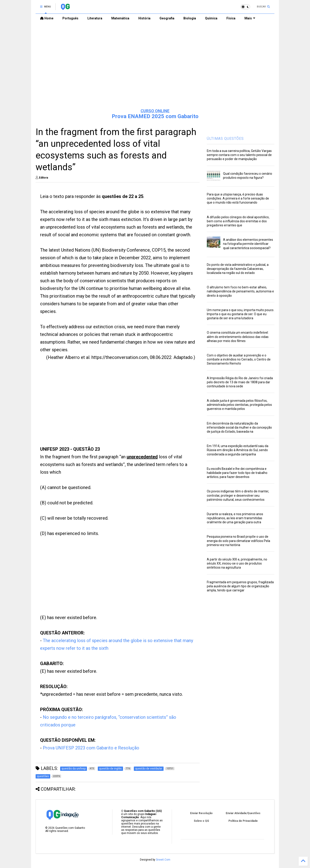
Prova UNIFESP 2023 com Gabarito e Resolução (91, 748)
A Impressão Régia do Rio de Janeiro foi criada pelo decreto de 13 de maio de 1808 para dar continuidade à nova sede (240, 382)
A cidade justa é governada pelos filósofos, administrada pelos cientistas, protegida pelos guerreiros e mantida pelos (239, 405)
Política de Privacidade (243, 821)
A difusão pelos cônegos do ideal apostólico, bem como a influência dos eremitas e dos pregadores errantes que (238, 221)
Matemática (120, 18)
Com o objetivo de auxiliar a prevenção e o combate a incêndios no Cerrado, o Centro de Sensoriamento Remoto (239, 359)
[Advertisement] (155, 70)
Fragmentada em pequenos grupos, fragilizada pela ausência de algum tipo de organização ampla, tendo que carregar (240, 586)
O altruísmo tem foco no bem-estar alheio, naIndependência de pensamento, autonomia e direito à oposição (240, 291)
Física (231, 18)
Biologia (190, 18)
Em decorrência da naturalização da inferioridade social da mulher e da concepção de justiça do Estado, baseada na (239, 427)
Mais (250, 18)
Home (47, 18)
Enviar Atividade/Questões (243, 813)
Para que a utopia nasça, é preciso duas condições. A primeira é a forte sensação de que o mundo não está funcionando (238, 198)
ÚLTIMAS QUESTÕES (225, 139)
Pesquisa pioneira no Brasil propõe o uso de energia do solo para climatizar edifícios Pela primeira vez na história (238, 541)
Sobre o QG (201, 821)
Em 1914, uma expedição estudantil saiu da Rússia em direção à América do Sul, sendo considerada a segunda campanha (238, 450)
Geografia (167, 18)
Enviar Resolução (201, 813)
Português (70, 18)
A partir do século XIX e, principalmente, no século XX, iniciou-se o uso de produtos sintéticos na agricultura (237, 563)
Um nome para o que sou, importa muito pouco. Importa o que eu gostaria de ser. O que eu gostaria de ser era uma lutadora (240, 314)
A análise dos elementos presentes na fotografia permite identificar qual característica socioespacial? (248, 244)
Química (211, 18)
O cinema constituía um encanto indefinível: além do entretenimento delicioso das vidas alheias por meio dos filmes (238, 337)
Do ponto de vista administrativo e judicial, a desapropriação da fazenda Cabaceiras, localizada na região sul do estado (238, 269)
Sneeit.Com (163, 860)
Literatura (95, 18)
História (144, 18)
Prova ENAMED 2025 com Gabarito (155, 116)
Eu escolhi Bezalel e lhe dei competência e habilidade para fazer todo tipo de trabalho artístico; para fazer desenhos (237, 473)
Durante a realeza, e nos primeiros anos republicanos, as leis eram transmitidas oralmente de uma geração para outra (235, 518)
